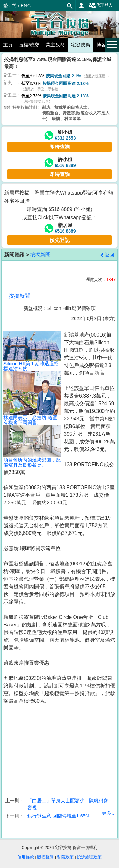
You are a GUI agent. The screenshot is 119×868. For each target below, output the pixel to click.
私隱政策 (65, 857)
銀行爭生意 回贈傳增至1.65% (59, 816)
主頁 (8, 45)
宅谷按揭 (81, 45)
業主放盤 (55, 45)
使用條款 (26, 857)
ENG (26, 6)
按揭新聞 (40, 255)
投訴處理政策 (89, 857)
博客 (101, 45)
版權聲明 (45, 857)
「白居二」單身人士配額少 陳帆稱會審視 (68, 804)
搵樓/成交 (29, 45)
